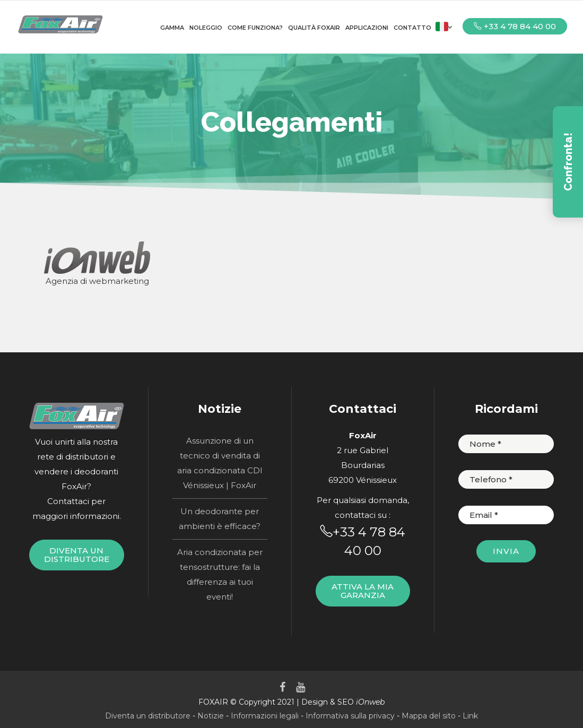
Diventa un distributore (77, 555)
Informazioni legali (265, 716)
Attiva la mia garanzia (363, 591)
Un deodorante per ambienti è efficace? (220, 519)
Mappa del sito (429, 716)
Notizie (211, 716)
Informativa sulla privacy (350, 716)
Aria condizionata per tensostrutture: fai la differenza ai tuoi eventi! (220, 574)
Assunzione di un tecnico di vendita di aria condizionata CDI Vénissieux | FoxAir (220, 463)
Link (470, 716)
